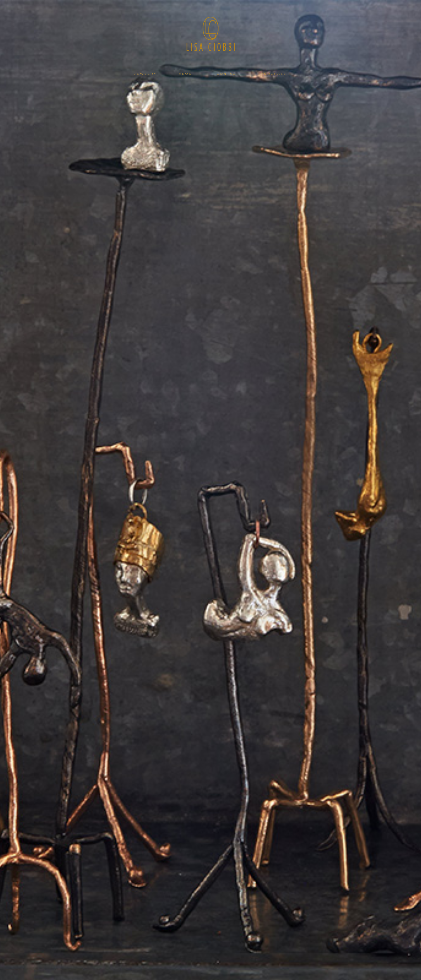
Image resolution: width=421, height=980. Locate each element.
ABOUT (187, 74)
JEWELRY (146, 74)
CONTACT (228, 74)
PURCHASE (274, 74)
